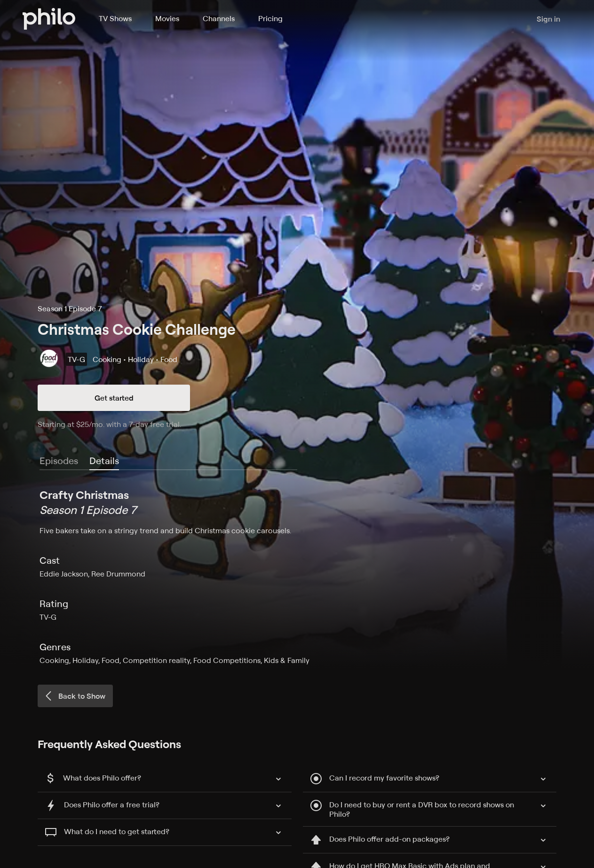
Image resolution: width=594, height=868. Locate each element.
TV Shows (115, 18)
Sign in (548, 19)
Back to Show (74, 696)
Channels (219, 18)
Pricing (270, 18)
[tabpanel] (297, 576)
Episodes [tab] (59, 461)
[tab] (104, 461)
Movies (167, 18)
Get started (114, 398)
